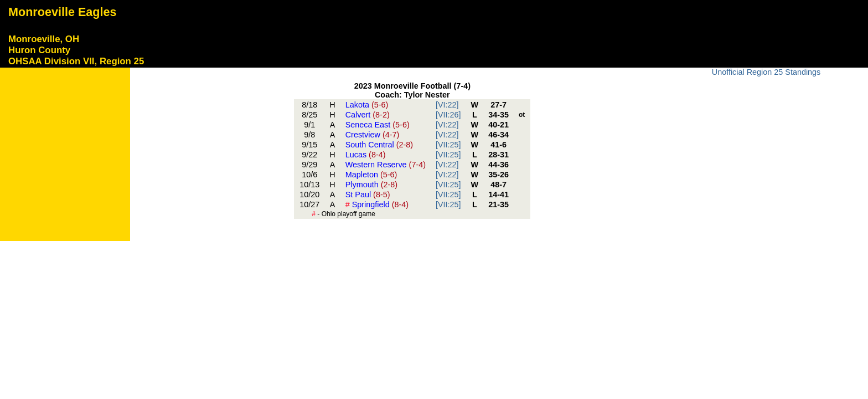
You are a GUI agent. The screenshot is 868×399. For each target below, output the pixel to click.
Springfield (377, 204)
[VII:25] (448, 145)
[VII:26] (448, 115)
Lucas (366, 155)
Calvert (368, 115)
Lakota (367, 105)
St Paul (368, 195)
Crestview (373, 135)
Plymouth (371, 185)
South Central (379, 145)
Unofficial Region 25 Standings (766, 72)
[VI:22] (447, 105)
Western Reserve (386, 165)
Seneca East (378, 125)
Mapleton (371, 175)
